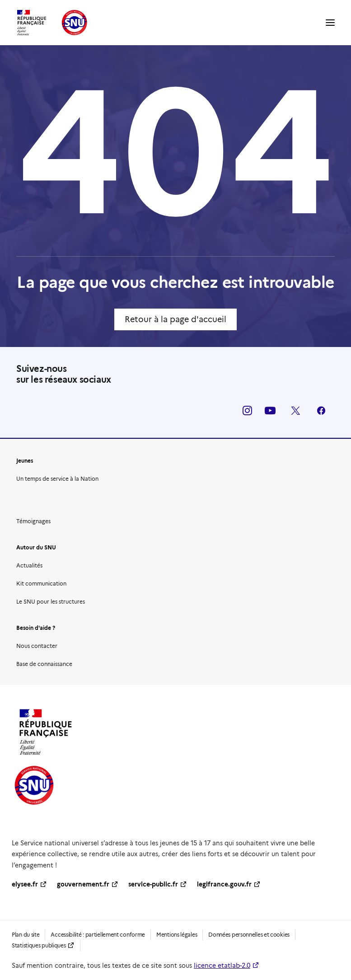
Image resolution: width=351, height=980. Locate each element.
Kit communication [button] (41, 584)
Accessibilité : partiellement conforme (98, 935)
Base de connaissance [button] (44, 664)
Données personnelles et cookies (249, 935)
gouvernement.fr (83, 884)
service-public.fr (153, 884)
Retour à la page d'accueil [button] (175, 319)
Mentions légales (177, 935)
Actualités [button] (29, 565)
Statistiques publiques (39, 945)
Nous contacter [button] (37, 646)
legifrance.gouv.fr (224, 884)
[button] (330, 23)
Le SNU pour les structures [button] (51, 602)
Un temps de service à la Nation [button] (57, 479)
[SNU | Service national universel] (52, 23)
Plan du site (26, 935)
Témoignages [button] (33, 521)
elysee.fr (25, 884)
